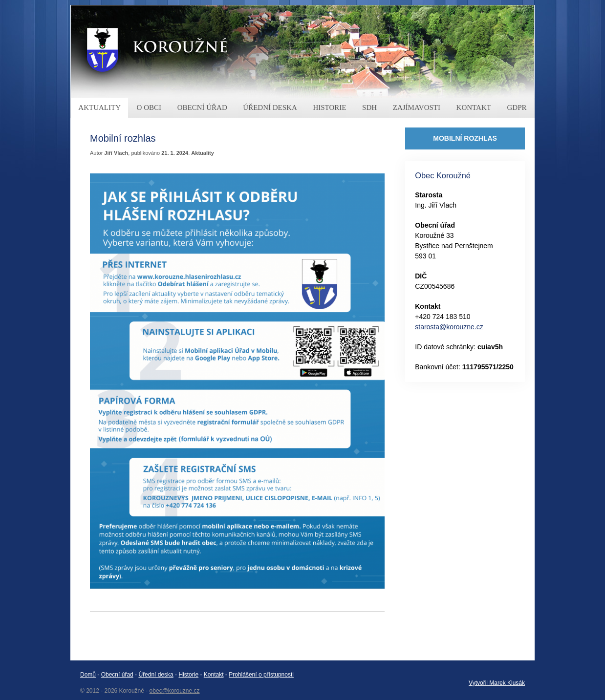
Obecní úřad (117, 675)
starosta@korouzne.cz (449, 327)
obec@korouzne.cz (175, 691)
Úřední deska (156, 675)
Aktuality (202, 153)
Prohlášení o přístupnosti (261, 675)
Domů (88, 675)
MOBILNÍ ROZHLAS (465, 138)
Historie (188, 675)
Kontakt (214, 675)
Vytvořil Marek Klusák (497, 683)
